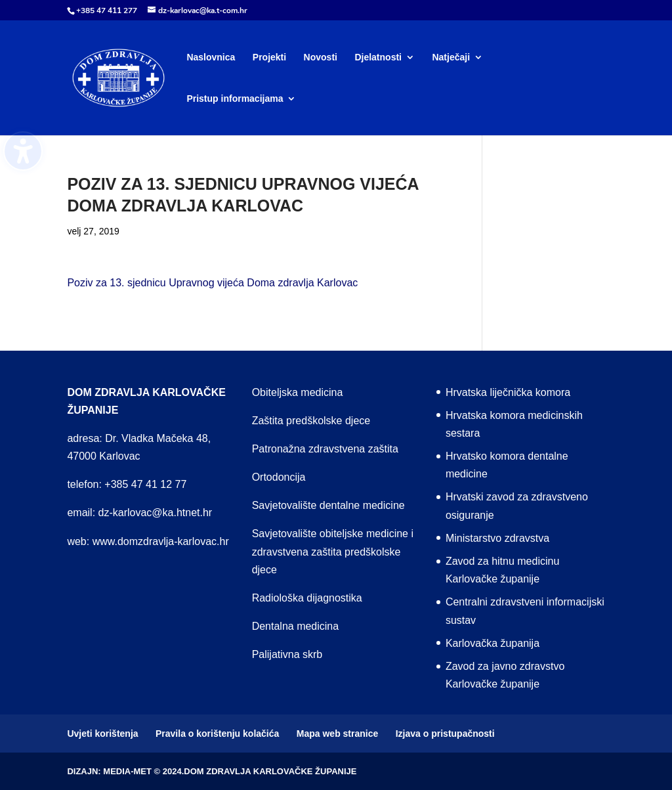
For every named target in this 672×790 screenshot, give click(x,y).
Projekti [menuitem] (269, 57)
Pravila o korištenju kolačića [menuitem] (217, 734)
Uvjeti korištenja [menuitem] (102, 734)
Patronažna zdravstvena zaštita (325, 449)
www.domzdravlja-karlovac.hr (161, 541)
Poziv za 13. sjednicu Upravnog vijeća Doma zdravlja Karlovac (212, 283)
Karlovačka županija (493, 643)
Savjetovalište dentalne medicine (328, 505)
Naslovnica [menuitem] (211, 57)
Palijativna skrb (287, 654)
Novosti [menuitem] (321, 57)
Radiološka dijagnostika (307, 598)
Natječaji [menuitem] (451, 57)
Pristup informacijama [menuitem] (235, 99)
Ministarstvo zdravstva (497, 538)
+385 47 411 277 (107, 11)
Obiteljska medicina (298, 392)
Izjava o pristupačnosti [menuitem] (445, 734)
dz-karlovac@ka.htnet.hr (156, 513)
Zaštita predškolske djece (311, 421)
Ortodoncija (279, 477)
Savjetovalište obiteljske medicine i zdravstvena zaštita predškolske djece (333, 551)
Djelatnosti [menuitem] (378, 57)
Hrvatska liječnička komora (508, 392)
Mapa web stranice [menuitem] (338, 734)
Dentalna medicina (296, 626)
